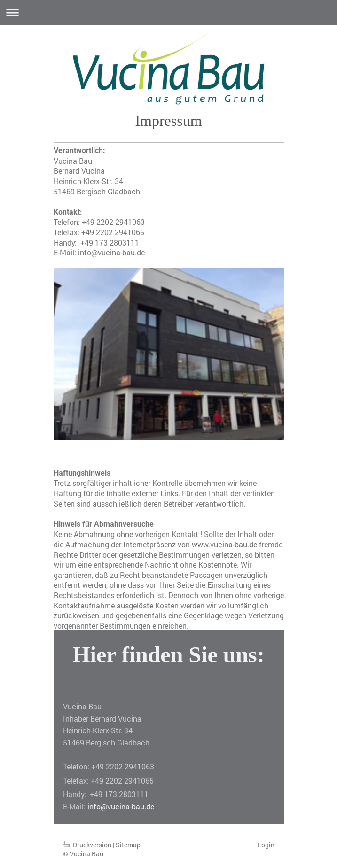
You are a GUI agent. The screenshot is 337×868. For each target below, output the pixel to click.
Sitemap (128, 845)
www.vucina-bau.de (224, 544)
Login (266, 845)
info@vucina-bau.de (121, 806)
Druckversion (88, 845)
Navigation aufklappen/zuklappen (168, 12)
